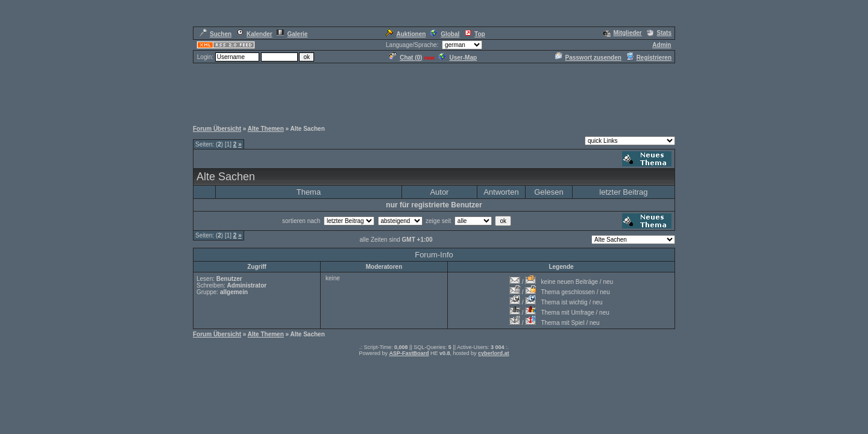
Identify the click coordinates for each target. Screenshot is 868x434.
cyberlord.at (494, 353)
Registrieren (649, 58)
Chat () (406, 58)
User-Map (458, 58)
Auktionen (405, 34)
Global (445, 34)
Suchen (215, 34)
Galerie (292, 34)
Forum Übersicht (217, 129)
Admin (662, 45)
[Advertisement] (434, 92)
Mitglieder (623, 33)
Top (475, 34)
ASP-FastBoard (409, 353)
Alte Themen (266, 129)
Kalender (254, 34)
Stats (659, 33)
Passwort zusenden (588, 58)
